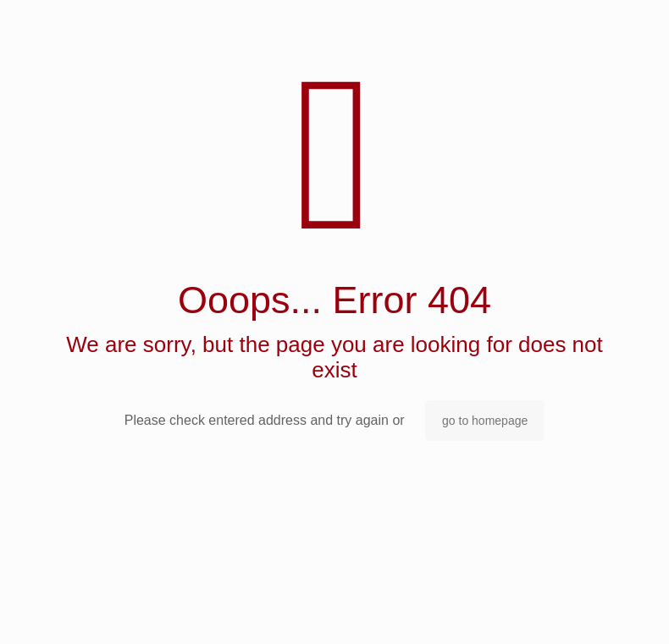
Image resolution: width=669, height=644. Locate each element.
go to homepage (485, 421)
